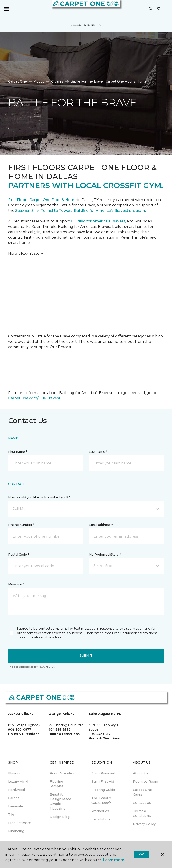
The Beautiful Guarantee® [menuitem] (102, 800)
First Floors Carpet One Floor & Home (42, 200)
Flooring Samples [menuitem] (57, 784)
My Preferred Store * (105, 555)
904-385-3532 (59, 730)
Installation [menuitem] (101, 819)
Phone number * (21, 525)
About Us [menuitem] (141, 773)
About (39, 81)
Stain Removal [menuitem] (103, 773)
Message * (16, 584)
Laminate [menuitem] (16, 806)
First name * (18, 452)
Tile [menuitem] (11, 815)
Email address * (101, 525)
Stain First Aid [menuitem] (103, 781)
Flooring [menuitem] (15, 773)
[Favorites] (159, 9)
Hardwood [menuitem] (16, 790)
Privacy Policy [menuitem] (144, 824)
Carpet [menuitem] (14, 798)
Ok (141, 854)
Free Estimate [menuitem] (19, 823)
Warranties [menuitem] (100, 811)
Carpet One (17, 81)
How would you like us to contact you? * (39, 497)
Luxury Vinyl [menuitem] (18, 781)
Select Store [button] (83, 25)
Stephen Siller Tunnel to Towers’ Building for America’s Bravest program (80, 211)
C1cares (57, 81)
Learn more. (114, 860)
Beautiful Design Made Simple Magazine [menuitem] (60, 801)
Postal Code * (18, 555)
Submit (86, 656)
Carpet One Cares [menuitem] (142, 792)
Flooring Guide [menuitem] (103, 790)
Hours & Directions (24, 734)
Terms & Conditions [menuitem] (142, 813)
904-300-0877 (20, 730)
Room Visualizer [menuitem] (63, 773)
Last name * (98, 452)
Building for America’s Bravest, (98, 221)
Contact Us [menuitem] (142, 803)
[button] (150, 9)
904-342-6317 (100, 734)
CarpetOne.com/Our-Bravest (34, 398)
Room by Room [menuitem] (146, 781)
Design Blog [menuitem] (60, 817)
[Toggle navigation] (6, 9)
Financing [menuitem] (16, 831)
